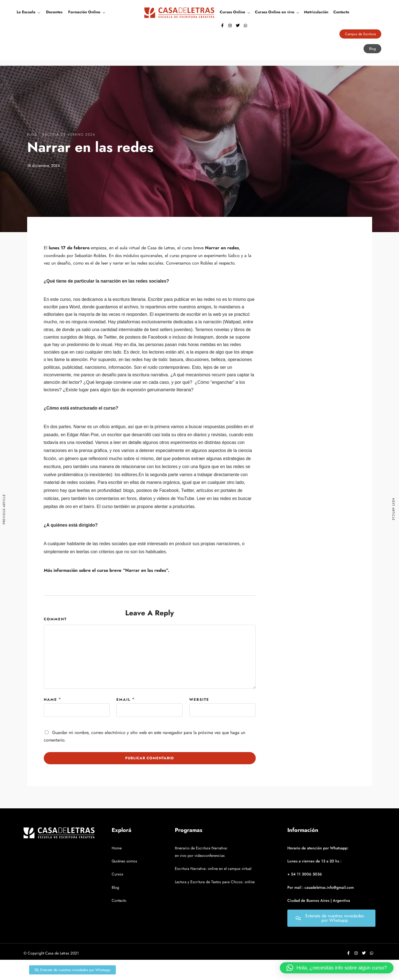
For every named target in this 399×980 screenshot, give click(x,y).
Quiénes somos (124, 861)
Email (123, 700)
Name (50, 700)
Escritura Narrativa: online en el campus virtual (213, 869)
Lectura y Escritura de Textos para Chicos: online (215, 882)
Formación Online (84, 12)
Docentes (54, 12)
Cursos (117, 874)
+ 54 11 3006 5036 (305, 874)
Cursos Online (232, 12)
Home (117, 848)
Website (199, 700)
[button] (337, 968)
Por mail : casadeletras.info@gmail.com (321, 887)
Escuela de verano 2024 (69, 134)
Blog (32, 134)
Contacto (341, 12)
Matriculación (316, 12)
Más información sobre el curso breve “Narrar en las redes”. (107, 570)
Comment (55, 619)
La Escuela (26, 12)
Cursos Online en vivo (275, 12)
